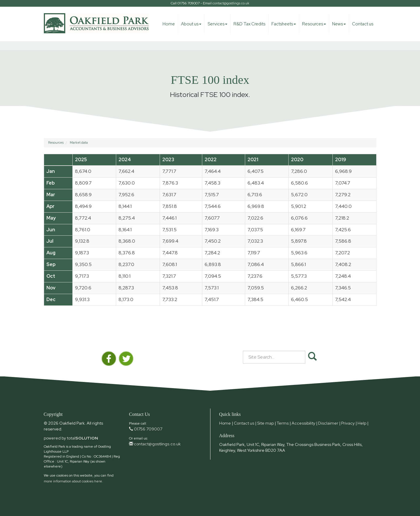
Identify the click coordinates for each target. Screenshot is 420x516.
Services (217, 24)
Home (169, 24)
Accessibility (303, 423)
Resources (314, 24)
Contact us (363, 24)
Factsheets (284, 24)
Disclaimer (328, 423)
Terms (283, 423)
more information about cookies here (73, 481)
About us (191, 24)
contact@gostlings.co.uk (231, 3)
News (339, 24)
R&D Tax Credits (249, 24)
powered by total (71, 438)
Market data (79, 143)
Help (362, 423)
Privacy (348, 423)
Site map (265, 423)
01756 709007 (146, 429)
